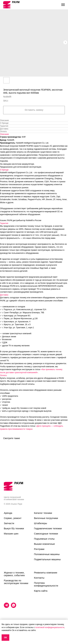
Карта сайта (41, 591)
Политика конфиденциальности (46, 584)
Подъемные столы (44, 539)
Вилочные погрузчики (46, 518)
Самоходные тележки (46, 534)
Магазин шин (11, 534)
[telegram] (6, 607)
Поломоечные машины (47, 554)
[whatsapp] (14, 607)
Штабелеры (41, 523)
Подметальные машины (47, 559)
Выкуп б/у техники (14, 528)
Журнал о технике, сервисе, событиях (14, 574)
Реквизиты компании (46, 573)
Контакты (39, 578)
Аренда (8, 513)
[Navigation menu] (63, 5)
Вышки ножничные (44, 544)
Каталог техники (43, 513)
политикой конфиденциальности (50, 627)
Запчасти (9, 523)
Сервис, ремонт (13, 518)
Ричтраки (39, 549)
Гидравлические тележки (48, 528)
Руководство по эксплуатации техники (16, 582)
